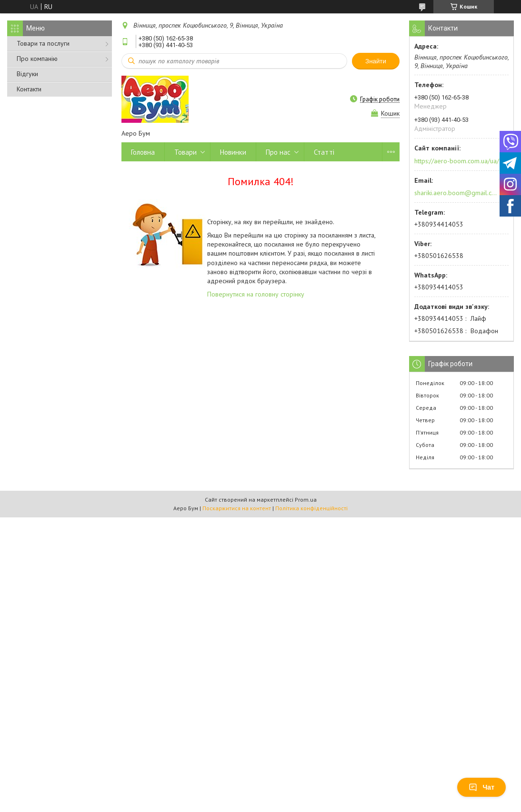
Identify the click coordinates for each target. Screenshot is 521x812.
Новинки (233, 152)
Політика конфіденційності (311, 508)
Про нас (278, 152)
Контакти (29, 89)
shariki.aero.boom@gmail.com (456, 193)
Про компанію (37, 59)
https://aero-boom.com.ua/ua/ (457, 161)
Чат (481, 787)
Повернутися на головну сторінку (256, 294)
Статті (324, 152)
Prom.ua (306, 500)
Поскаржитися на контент (237, 508)
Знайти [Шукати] (376, 61)
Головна (143, 152)
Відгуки (27, 74)
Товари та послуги (43, 43)
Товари (185, 152)
